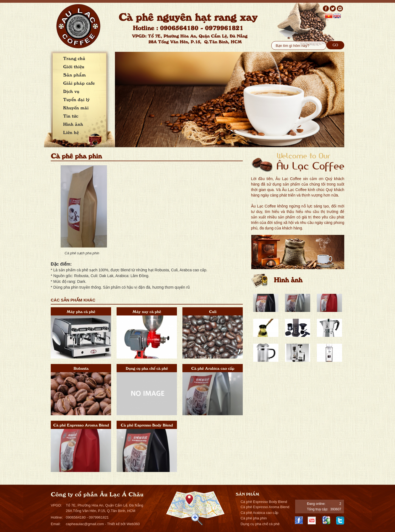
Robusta (81, 368)
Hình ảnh (73, 124)
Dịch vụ (71, 91)
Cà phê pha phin (254, 518)
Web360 (133, 524)
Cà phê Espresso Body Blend (147, 425)
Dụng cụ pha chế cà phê (147, 368)
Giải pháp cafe (79, 83)
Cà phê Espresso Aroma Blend (81, 425)
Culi (213, 311)
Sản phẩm (74, 75)
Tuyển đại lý (76, 99)
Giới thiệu (74, 66)
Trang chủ (74, 58)
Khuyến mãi (76, 107)
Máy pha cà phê (81, 311)
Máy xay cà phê (147, 311)
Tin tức (71, 116)
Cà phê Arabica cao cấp (213, 368)
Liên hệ (71, 132)
